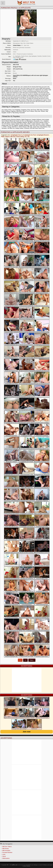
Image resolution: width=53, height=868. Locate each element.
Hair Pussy (33, 110)
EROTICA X (15, 127)
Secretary (46, 110)
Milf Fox (27, 3)
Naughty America (6, 120)
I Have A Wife (45, 124)
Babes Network (36, 124)
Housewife (22, 113)
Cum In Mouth (30, 111)
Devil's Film (41, 128)
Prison (10, 110)
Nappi (3, 137)
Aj (22, 135)
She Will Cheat (34, 128)
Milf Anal (13, 137)
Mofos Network (23, 127)
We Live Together (14, 125)
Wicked (8, 124)
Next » (32, 660)
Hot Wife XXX (11, 128)
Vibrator (43, 111)
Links (4, 854)
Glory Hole (37, 111)
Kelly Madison (44, 127)
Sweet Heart (36, 127)
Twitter (17, 59)
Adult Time (32, 125)
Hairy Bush (19, 111)
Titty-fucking (15, 113)
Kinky (29, 110)
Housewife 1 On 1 (38, 121)
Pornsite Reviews (7, 852)
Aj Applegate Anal (16, 135)
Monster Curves (44, 122)
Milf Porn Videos (7, 847)
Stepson (7, 137)
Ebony (24, 111)
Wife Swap (40, 110)
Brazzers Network (16, 120)
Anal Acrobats (45, 120)
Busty (3, 111)
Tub (28, 137)
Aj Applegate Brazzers (43, 135)
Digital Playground (26, 120)
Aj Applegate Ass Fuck (30, 135)
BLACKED (42, 125)
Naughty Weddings (24, 125)
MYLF (37, 125)
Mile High (30, 127)
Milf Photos (6, 849)
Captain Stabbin (15, 124)
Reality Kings (5, 125)
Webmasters (6, 858)
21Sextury (27, 128)
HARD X (29, 124)
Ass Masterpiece (29, 121)
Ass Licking (5, 110)
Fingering (13, 111)
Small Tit (9, 113)
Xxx (26, 137)
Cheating (8, 111)
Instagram (23, 59)
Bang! (10, 127)
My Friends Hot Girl (19, 121)
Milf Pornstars (6, 850)
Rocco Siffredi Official (7, 121)
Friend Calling (20, 137)
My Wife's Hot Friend (33, 122)
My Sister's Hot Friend (11, 122)
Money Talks (23, 124)
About (4, 856)
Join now (27, 732)
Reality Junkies (19, 128)
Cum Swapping (16, 110)
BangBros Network (22, 122)
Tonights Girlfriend (36, 120)
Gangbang (24, 110)
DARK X (5, 127)
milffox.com (15, 865)
